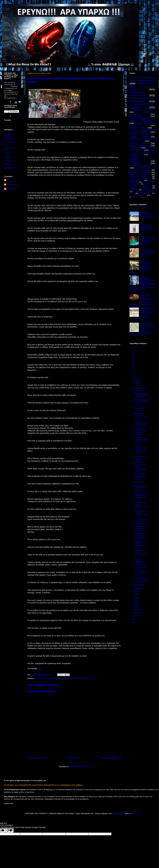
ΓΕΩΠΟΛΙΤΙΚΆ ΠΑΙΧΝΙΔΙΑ (142, 110)
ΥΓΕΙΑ (153, 195)
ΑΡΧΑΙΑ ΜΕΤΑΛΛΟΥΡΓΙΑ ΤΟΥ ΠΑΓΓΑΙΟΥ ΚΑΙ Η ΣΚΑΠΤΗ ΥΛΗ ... (140, 450)
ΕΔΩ (40, 669)
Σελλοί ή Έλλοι (138, 482)
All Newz (7, 164)
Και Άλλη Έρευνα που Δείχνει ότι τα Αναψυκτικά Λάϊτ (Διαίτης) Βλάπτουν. (147, 227)
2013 (134, 623)
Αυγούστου (138, 592)
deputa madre (12, 189)
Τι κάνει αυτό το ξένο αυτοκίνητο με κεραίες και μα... (140, 522)
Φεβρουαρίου (139, 610)
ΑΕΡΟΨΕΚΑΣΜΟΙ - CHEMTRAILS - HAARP (142, 169)
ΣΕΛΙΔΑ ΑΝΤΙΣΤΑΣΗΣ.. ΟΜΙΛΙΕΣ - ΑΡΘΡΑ (52, 678)
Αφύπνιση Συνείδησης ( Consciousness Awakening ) (9, 136)
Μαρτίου (137, 607)
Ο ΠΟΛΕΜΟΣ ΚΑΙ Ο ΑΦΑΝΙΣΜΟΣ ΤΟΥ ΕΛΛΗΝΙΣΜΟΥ (142, 158)
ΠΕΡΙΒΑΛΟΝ (135, 148)
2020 (134, 365)
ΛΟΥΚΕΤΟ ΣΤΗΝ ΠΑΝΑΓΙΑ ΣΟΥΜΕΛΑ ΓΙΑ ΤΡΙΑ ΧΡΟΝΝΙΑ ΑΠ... (140, 571)
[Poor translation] (9, 830)
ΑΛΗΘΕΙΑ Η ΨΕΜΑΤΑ (139, 179)
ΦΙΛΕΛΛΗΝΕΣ (145, 193)
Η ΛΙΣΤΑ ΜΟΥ (9, 157)
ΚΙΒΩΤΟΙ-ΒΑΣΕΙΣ (149, 190)
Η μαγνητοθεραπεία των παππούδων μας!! (140, 402)
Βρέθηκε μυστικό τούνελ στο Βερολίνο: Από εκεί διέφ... (141, 416)
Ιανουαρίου (138, 613)
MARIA (9, 180)
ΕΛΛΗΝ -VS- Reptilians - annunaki (142, 185)
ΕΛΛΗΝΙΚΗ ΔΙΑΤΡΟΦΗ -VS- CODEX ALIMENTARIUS (142, 120)
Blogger (134, 813)
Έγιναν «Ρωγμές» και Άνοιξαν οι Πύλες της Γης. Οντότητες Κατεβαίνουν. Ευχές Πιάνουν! (147, 241)
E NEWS (7, 153)
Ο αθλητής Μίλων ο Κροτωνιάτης (140, 389)
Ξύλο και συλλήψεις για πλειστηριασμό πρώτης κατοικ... (141, 580)
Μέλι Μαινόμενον (139, 585)
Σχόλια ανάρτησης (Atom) (80, 766)
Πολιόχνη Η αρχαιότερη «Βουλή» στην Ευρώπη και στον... (141, 562)
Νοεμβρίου (138, 383)
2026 (134, 347)
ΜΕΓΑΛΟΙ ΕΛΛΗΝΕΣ (139, 172)
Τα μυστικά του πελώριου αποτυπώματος (140, 544)
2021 (134, 362)
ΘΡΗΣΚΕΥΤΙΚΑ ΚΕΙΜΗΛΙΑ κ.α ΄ (141, 177)
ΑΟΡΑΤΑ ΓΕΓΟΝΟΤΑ (11, 168)
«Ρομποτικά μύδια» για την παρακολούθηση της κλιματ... (140, 468)
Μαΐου (136, 601)
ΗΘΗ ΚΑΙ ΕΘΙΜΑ (139, 175)
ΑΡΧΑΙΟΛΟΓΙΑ (135, 180)
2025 (134, 350)
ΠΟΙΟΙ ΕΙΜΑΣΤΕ (136, 197)
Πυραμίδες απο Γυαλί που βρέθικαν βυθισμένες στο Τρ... (141, 497)
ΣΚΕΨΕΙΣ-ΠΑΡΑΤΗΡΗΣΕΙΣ (81, 678)
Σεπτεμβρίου (138, 589)
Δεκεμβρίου (138, 380)
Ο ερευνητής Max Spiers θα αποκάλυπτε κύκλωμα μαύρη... (141, 536)
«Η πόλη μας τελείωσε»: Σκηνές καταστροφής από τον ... (141, 440)
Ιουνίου (137, 598)
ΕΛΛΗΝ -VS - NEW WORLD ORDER (142, 86)
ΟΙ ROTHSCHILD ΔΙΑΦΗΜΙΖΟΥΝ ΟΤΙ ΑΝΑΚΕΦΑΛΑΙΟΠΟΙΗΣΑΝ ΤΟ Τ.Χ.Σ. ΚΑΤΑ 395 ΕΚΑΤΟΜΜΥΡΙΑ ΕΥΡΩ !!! (142, 314)
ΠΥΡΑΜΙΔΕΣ (134, 190)
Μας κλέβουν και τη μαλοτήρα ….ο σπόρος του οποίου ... (141, 514)
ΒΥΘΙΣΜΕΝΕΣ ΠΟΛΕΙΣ (138, 195)
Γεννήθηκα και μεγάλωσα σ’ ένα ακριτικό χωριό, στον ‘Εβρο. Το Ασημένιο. (147, 215)
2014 (134, 620)
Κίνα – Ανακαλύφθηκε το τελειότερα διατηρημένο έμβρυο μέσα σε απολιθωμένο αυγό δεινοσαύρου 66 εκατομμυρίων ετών (142, 299)
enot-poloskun (118, 813)
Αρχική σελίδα (73, 758)
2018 (134, 371)
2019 (134, 368)
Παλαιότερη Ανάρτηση (111, 758)
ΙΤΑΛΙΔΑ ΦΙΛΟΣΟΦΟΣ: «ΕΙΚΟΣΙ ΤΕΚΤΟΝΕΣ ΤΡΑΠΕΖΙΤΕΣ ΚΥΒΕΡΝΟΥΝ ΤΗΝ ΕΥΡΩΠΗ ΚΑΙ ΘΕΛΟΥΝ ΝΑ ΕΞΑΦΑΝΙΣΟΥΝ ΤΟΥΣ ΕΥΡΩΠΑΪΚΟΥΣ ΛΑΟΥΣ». (142, 283)
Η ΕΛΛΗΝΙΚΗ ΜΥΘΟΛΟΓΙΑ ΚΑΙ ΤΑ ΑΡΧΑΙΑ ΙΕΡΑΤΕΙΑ (142, 130)
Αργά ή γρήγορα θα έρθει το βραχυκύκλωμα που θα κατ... (141, 505)
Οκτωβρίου (138, 386)
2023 (134, 356)
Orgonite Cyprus (10, 161)
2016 (134, 377)
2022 (134, 359)
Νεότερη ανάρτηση (36, 758)
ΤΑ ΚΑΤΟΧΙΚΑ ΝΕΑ (142, 142)
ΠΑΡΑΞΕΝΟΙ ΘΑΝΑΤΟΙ (139, 188)
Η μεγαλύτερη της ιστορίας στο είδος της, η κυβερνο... (141, 424)
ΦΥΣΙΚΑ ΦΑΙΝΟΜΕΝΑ (139, 146)
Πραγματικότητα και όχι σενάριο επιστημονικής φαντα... (140, 476)
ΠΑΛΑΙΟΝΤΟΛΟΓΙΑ (138, 128)
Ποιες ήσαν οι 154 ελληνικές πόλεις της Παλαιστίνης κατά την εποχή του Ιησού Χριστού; (147, 253)
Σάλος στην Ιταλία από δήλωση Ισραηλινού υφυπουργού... (141, 395)
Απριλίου (137, 604)
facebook (7, 86)
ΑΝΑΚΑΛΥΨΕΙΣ (136, 117)
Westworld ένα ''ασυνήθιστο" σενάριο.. (139, 409)
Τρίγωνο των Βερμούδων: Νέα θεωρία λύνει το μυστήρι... (140, 488)
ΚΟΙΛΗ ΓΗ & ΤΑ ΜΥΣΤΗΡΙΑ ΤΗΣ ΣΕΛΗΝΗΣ (142, 152)
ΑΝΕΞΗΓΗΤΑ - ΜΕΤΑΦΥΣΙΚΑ (142, 166)
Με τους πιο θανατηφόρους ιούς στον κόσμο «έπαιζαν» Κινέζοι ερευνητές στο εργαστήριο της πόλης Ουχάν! (141, 267)
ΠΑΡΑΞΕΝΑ (135, 163)
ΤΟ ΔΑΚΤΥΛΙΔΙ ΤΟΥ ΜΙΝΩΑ (141, 208)
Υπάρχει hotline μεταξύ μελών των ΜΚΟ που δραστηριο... (141, 459)
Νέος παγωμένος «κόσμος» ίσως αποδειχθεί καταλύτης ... (140, 432)
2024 (134, 353)
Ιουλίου (137, 595)
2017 (134, 374)
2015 (134, 617)
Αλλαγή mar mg (12, 184)
